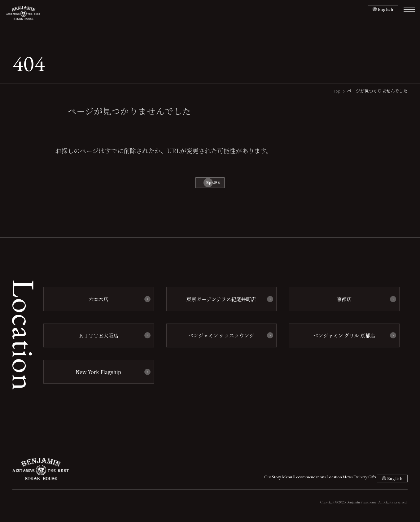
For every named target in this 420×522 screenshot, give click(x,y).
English (384, 10)
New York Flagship (96, 374)
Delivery (335, 479)
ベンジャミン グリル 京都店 (341, 339)
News (311, 479)
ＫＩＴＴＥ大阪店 (95, 339)
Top (337, 91)
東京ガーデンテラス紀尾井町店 (218, 304)
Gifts (357, 479)
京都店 (341, 304)
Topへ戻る (213, 185)
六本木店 (95, 304)
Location (288, 479)
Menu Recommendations (245, 479)
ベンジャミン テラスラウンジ (218, 339)
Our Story (201, 479)
